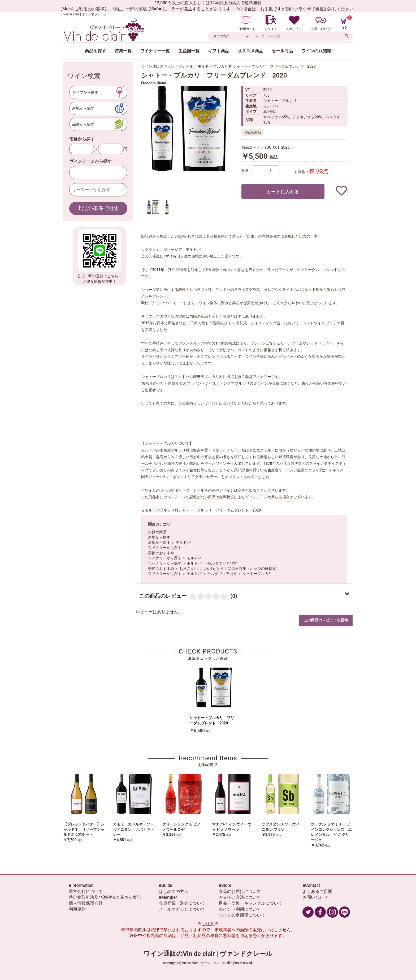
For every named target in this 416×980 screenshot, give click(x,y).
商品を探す (96, 51)
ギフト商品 (219, 51)
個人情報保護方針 (86, 903)
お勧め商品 (157, 532)
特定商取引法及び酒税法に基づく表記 (105, 897)
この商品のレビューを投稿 (326, 620)
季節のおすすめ (161, 553)
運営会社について (86, 891)
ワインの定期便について (242, 915)
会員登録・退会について (182, 903)
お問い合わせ (315, 897)
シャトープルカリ (257, 574)
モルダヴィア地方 (222, 563)
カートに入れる (283, 192)
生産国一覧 (189, 51)
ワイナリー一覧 (155, 51)
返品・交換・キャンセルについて (250, 903)
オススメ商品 (250, 51)
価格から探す (82, 139)
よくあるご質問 (317, 891)
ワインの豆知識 (316, 51)
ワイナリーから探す (165, 548)
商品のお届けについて (240, 891)
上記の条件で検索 (98, 208)
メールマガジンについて (182, 909)
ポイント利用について (240, 909)
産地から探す (159, 537)
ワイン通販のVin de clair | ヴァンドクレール (208, 954)
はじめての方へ (174, 891)
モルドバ (183, 543)
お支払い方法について (240, 897)
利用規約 (77, 909)
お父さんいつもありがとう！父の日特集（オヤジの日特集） (229, 569)
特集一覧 (123, 51)
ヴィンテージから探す (90, 161)
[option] (189, 128)
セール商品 (282, 51)
